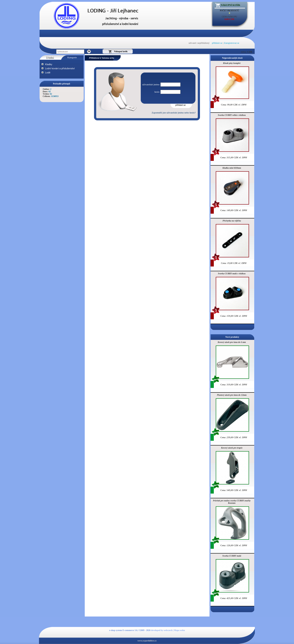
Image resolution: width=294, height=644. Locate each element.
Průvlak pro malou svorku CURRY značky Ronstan (232, 502)
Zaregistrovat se (232, 43)
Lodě (48, 73)
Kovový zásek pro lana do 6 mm (232, 342)
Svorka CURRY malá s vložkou (232, 274)
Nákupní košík (231, 5)
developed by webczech (162, 630)
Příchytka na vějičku (232, 221)
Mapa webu (179, 630)
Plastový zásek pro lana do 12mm (232, 395)
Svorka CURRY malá (232, 556)
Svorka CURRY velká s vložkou (232, 115)
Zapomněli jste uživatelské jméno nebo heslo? (174, 113)
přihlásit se (217, 43)
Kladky (49, 64)
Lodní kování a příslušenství (60, 68)
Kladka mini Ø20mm (232, 168)
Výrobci (50, 57)
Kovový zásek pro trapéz (232, 448)
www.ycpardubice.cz (147, 641)
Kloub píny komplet (232, 63)
